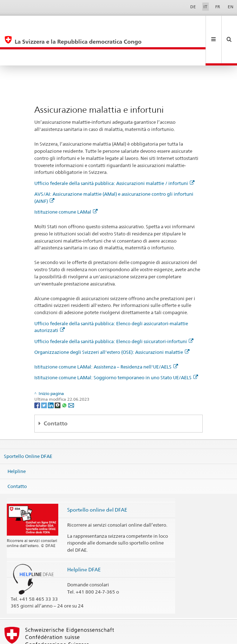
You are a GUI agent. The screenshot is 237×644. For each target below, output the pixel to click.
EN (231, 7)
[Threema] (58, 372)
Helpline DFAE (84, 537)
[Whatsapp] (65, 372)
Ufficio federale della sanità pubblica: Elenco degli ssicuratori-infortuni (114, 309)
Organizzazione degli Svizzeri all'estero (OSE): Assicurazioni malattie (112, 319)
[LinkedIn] (51, 372)
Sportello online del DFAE (97, 477)
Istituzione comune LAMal (66, 179)
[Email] (71, 372)
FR (218, 7)
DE (193, 7)
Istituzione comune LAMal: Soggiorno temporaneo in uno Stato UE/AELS (116, 345)
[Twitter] (45, 372)
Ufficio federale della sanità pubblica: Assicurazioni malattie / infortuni (114, 151)
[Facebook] (38, 372)
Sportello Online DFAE (28, 424)
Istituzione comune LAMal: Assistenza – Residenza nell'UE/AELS (106, 334)
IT (205, 7)
